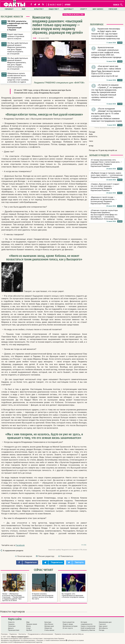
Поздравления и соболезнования (40, 634)
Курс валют (103, 626)
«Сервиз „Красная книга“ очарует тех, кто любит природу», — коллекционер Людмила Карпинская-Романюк (105, 187)
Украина (9, 9)
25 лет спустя (68, 628)
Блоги (28, 626)
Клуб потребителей (88, 628)
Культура (38, 9)
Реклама (4, 634)
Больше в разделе (99, 155)
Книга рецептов (68, 622)
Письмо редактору (46, 556)
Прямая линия (32, 624)
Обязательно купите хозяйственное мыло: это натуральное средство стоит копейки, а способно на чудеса (18, 78)
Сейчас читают (44, 570)
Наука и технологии (88, 626)
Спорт (83, 9)
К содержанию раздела (13, 551)
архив (68, 5)
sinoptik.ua (112, 150)
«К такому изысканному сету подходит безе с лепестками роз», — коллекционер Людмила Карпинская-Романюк (106, 163)
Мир (24, 9)
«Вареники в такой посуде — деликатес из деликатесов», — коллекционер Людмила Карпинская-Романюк (104, 200)
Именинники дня (105, 622)
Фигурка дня (49, 626)
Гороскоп (113, 9)
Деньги (11, 628)
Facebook (20, 545)
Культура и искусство (74, 15)
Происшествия (14, 630)
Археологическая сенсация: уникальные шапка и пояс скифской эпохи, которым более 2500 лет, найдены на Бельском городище (106, 52)
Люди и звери (68, 624)
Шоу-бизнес (98, 9)
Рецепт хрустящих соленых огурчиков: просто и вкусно (16, 36)
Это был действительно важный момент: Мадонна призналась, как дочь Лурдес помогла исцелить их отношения (18, 48)
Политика (12, 626)
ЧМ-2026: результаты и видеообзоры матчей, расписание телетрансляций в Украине (18, 25)
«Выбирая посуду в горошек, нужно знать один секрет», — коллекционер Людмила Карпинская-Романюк (107, 175)
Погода (102, 630)
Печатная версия (25, 556)
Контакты (22, 634)
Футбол (29, 630)
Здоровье (68, 9)
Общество (53, 9)
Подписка (13, 634)
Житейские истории (70, 626)
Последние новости (12, 17)
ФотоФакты (103, 628)
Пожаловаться (67, 556)
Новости (11, 622)
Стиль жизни (49, 630)
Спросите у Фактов (88, 630)
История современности (87, 623)
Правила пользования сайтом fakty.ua (69, 634)
